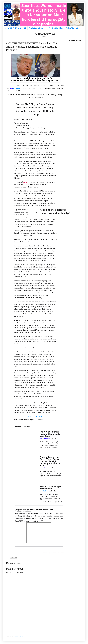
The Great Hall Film (56, 28)
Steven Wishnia (28, 417)
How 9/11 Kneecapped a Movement (51, 488)
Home (35, 634)
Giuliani (26, 182)
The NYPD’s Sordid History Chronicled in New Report (50, 434)
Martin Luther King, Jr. (37, 28)
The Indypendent (42, 417)
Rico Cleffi (43, 491)
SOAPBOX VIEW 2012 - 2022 (16, 28)
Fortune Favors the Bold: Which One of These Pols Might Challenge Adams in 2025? (50, 461)
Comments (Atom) (19, 637)
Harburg (15, 88)
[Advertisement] (35, 620)
